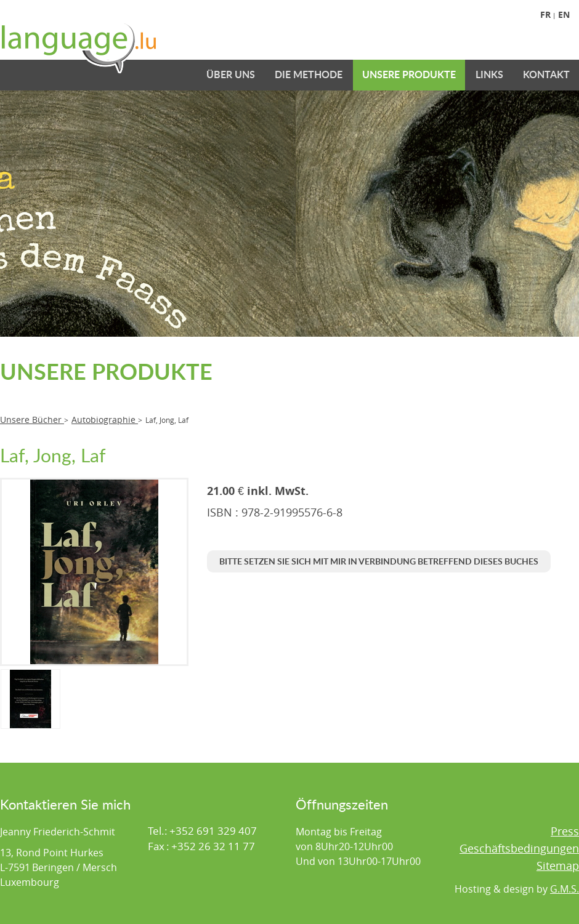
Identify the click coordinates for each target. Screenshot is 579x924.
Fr (545, 14)
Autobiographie (105, 420)
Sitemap (558, 866)
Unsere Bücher (32, 420)
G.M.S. (565, 889)
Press (565, 831)
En (564, 14)
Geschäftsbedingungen (519, 848)
